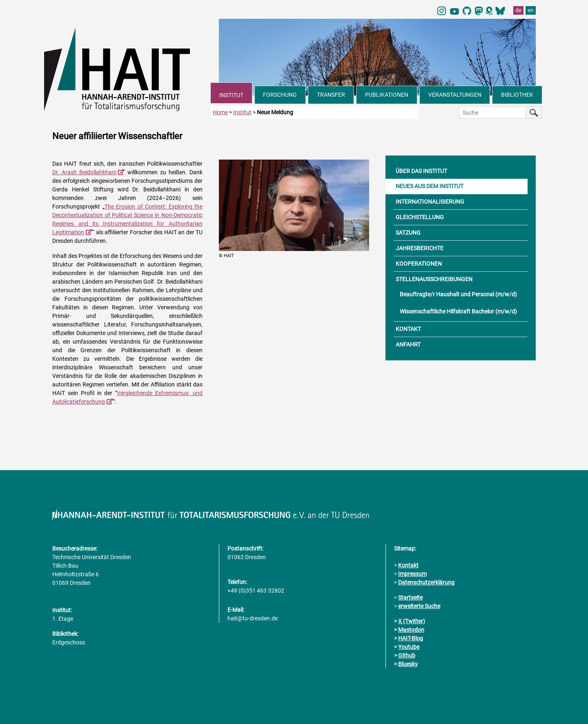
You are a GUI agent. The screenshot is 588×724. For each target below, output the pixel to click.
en (531, 10)
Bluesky (408, 664)
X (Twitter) (412, 621)
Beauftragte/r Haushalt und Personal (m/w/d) (458, 294)
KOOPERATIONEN (419, 264)
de (518, 10)
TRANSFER (331, 95)
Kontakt (408, 565)
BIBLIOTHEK (517, 95)
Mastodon (411, 630)
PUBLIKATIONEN (387, 95)
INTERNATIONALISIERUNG (430, 202)
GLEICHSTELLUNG (420, 217)
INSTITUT (231, 95)
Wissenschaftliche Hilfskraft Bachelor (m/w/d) (458, 311)
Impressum (412, 574)
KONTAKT (408, 329)
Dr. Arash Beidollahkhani (84, 172)
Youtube (409, 647)
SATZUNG (408, 233)
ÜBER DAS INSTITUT (421, 171)
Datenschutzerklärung (426, 582)
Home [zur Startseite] (220, 112)
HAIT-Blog (411, 638)
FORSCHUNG (280, 95)
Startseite (410, 597)
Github (407, 655)
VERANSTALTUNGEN (455, 95)
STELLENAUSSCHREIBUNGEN (434, 279)
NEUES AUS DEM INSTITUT (430, 186)
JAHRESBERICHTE (420, 248)
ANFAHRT (408, 344)
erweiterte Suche (419, 606)
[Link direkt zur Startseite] (127, 69)
